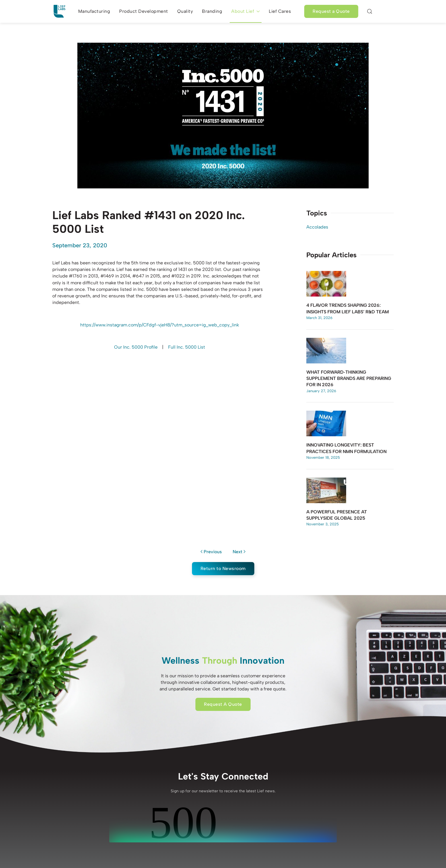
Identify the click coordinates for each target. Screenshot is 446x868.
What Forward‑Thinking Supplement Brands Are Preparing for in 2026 (349, 379)
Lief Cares (280, 11)
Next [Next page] (239, 552)
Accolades (317, 227)
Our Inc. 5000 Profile (136, 347)
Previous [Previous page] (211, 552)
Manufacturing (94, 11)
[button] (370, 11)
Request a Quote (331, 11)
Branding (212, 11)
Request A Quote (223, 704)
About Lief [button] (245, 11)
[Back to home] (59, 11)
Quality (185, 11)
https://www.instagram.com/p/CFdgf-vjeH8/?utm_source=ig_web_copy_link (160, 325)
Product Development (144, 11)
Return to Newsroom (223, 568)
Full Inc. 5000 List (187, 347)
